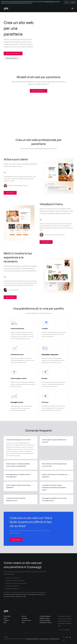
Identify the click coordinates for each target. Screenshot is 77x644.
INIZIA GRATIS (16, 540)
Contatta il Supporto (45, 616)
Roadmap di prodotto (46, 622)
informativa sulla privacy (50, 2)
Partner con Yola (26, 620)
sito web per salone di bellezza (12, 594)
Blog (5, 622)
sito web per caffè (21, 596)
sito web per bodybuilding (28, 594)
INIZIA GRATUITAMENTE (13, 53)
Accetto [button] (73, 2)
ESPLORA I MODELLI (12, 58)
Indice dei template (45, 620)
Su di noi (24, 616)
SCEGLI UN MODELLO (39, 91)
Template (6, 620)
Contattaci (25, 618)
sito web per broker (9, 596)
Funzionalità (7, 616)
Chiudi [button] (67, 2)
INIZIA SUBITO (10, 193)
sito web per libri (40, 594)
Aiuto (23, 622)
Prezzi (5, 618)
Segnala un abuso (44, 618)
